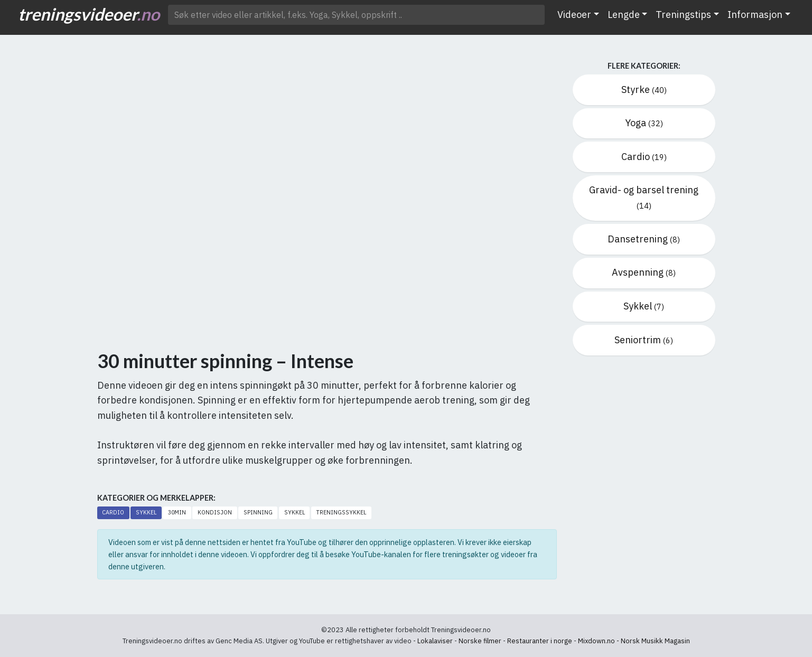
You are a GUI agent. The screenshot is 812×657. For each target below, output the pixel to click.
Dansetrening (644, 239)
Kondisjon (215, 512)
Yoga (644, 123)
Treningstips (683, 15)
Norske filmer (480, 641)
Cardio (113, 512)
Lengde (624, 15)
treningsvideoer (89, 14)
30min (177, 512)
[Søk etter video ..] (357, 15)
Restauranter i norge (540, 641)
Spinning (258, 512)
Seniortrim (644, 340)
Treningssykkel (341, 512)
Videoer (574, 15)
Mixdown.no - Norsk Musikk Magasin (634, 641)
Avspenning (644, 272)
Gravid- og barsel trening (644, 197)
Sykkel (146, 512)
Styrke (644, 90)
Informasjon (755, 15)
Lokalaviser (435, 641)
